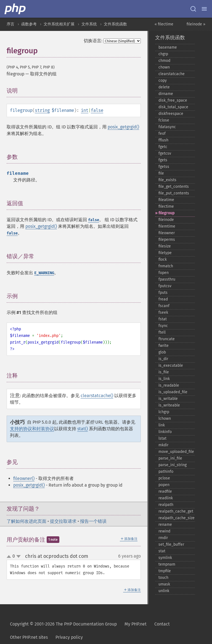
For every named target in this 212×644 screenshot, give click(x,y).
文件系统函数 (115, 24)
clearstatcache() (97, 396)
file (161, 173)
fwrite (164, 346)
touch (163, 578)
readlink (166, 498)
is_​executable (171, 365)
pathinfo (166, 472)
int (85, 110)
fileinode (166, 220)
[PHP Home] (15, 9)
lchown (165, 419)
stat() (83, 429)
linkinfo (165, 432)
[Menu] (204, 9)
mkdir (163, 445)
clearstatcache (172, 74)
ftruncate (167, 339)
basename (168, 47)
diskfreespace (171, 114)
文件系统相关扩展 (59, 24)
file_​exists (167, 180)
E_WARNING (44, 273)
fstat (163, 319)
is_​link (164, 379)
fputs (163, 293)
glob (162, 352)
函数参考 (29, 24)
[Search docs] (193, 9)
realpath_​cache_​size (177, 518)
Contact (162, 624)
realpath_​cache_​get (176, 511)
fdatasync (167, 127)
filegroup (166, 213)
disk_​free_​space (173, 100)
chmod (164, 61)
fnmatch (166, 266)
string (42, 110)
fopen (164, 273)
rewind (164, 531)
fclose (164, 120)
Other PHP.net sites (29, 637)
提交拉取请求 (63, 521)
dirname (166, 94)
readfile (165, 491)
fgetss (164, 167)
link (162, 425)
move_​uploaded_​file (176, 452)
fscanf (164, 306)
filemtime (167, 226)
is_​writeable (169, 405)
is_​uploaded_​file (173, 392)
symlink (165, 558)
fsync (163, 326)
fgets (163, 160)
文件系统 (89, 24)
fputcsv (165, 286)
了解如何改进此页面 (26, 521)
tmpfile (165, 571)
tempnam (167, 564)
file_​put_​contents (174, 193)
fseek (163, 312)
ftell (162, 332)
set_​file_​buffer (171, 544)
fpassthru (167, 279)
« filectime (164, 24)
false (97, 110)
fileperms (167, 240)
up (10, 557)
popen (164, 485)
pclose (164, 478)
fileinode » (196, 24)
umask (164, 584)
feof (162, 134)
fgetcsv (165, 153)
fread (163, 299)
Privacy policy (69, 637)
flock (163, 259)
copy (163, 80)
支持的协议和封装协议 (32, 429)
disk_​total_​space (173, 107)
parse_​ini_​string (173, 465)
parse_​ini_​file (170, 458)
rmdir (163, 538)
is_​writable (168, 399)
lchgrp (164, 412)
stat (162, 551)
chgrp (163, 54)
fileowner (167, 233)
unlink (164, 591)
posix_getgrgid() (123, 127)
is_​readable (169, 385)
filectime (166, 206)
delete (164, 87)
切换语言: (93, 41)
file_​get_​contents (174, 187)
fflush (163, 140)
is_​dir (163, 359)
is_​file (164, 372)
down (18, 556)
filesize (165, 246)
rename (165, 525)
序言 (10, 24)
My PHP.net (136, 624)
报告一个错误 (93, 521)
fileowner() (24, 478)
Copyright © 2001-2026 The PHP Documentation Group (63, 624)
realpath (166, 505)
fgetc (163, 147)
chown (164, 67)
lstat (162, 438)
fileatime (166, 200)
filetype (165, 253)
